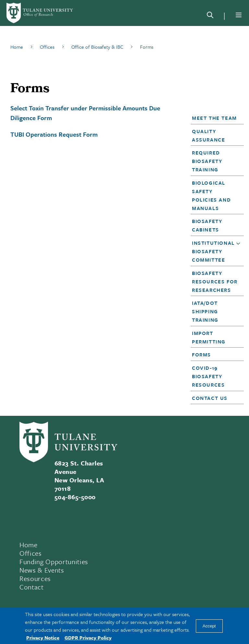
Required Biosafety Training (207, 161)
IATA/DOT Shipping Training (205, 311)
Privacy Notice (43, 638)
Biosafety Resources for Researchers (215, 281)
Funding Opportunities (54, 562)
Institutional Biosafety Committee (213, 251)
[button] (215, 118)
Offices (31, 553)
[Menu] (239, 15)
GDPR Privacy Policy (88, 638)
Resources (35, 578)
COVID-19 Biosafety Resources (208, 376)
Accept (209, 626)
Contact (32, 587)
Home (29, 545)
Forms (202, 354)
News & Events (42, 570)
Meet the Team (214, 118)
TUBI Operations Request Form (54, 134)
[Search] (210, 16)
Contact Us (210, 398)
